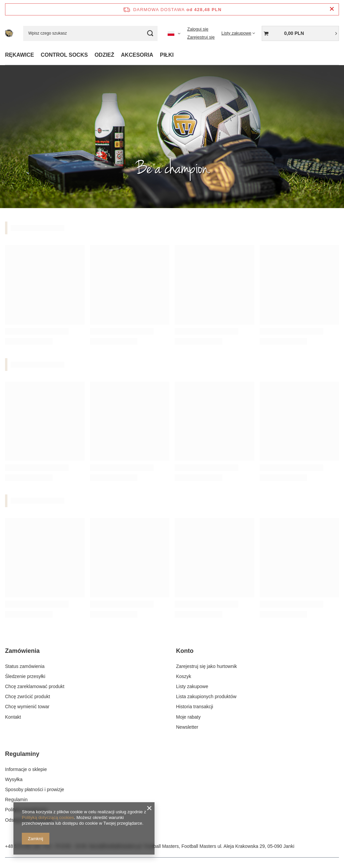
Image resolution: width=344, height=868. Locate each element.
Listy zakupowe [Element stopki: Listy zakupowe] (192, 686)
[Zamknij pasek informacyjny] (332, 9)
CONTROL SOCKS (64, 55)
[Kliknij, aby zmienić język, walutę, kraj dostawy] (174, 33)
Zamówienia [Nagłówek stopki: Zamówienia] (22, 651)
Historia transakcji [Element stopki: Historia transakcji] (195, 707)
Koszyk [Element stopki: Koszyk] (184, 676)
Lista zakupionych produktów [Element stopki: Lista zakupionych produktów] (206, 696)
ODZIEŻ (104, 55)
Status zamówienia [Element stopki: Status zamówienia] (25, 666)
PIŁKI (167, 55)
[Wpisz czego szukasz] (90, 33)
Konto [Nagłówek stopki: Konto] (185, 651)
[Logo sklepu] (9, 33)
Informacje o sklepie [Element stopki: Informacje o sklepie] (26, 769)
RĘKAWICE (19, 55)
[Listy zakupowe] (238, 33)
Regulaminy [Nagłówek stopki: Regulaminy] (22, 754)
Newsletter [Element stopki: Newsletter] (187, 727)
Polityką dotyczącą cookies (48, 817)
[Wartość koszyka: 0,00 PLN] (300, 33)
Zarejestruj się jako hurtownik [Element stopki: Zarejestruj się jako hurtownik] (206, 666)
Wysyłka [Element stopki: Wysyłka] (14, 779)
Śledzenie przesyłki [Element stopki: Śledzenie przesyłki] (25, 676)
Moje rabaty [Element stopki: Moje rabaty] (188, 717)
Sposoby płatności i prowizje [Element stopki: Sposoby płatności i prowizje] (35, 789)
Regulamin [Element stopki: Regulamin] (16, 800)
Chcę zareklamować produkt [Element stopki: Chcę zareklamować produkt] (35, 686)
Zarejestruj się (201, 37)
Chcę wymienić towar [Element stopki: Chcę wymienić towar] (27, 707)
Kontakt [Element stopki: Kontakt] (13, 717)
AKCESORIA (137, 55)
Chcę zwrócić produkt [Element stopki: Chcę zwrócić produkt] (28, 696)
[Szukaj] (150, 33)
